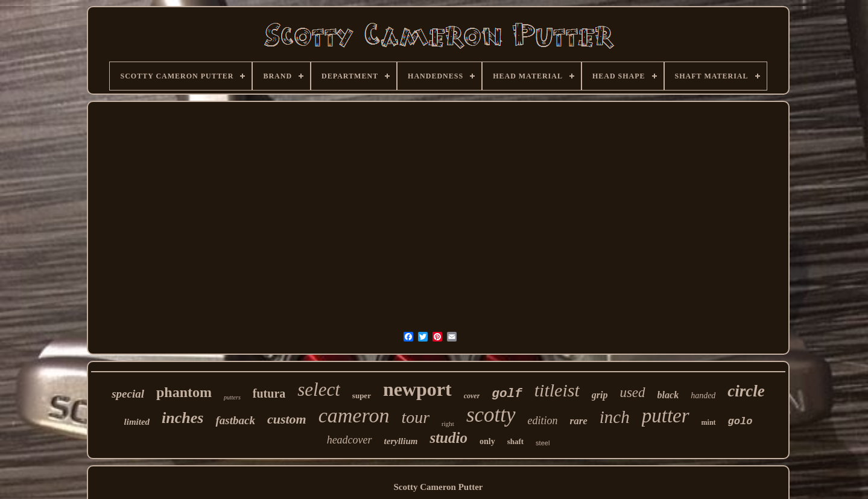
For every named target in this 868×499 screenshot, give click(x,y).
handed (703, 396)
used (632, 393)
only (487, 441)
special (128, 394)
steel (543, 443)
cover (472, 396)
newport (417, 389)
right (448, 424)
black (668, 395)
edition (543, 421)
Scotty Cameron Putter (438, 487)
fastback (235, 420)
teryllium (401, 441)
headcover (350, 440)
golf (507, 394)
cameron (354, 415)
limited (137, 422)
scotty (491, 415)
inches (182, 418)
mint (709, 422)
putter (666, 416)
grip (600, 395)
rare (579, 421)
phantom (184, 392)
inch (615, 417)
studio (448, 438)
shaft (515, 441)
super (362, 396)
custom (287, 419)
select (319, 389)
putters (232, 397)
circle (746, 391)
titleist (557, 390)
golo (740, 421)
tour (415, 417)
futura (269, 393)
